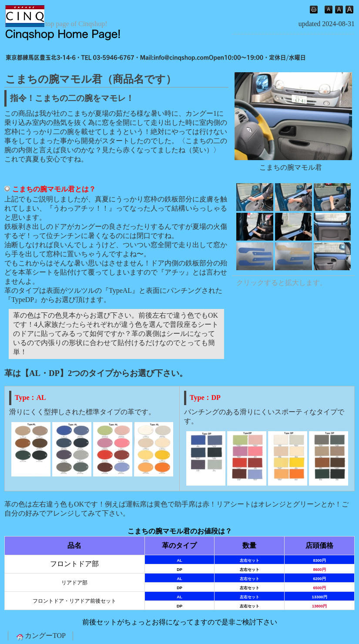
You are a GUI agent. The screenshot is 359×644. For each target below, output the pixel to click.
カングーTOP (40, 636)
